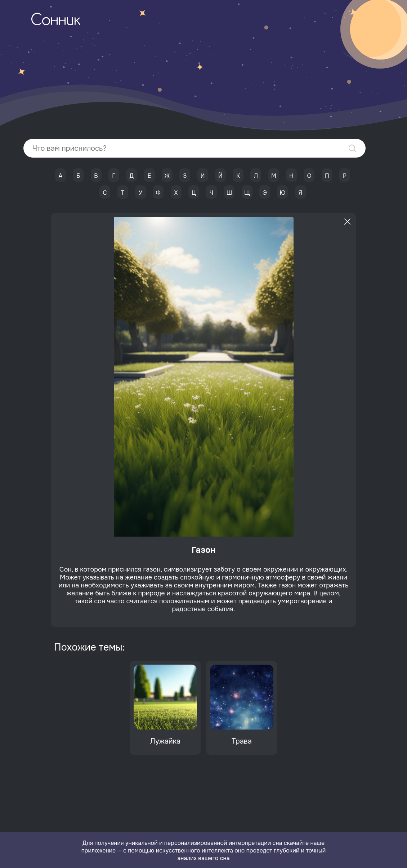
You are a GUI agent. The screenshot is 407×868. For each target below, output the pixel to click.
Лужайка (165, 741)
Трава (242, 741)
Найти (352, 148)
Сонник (55, 21)
